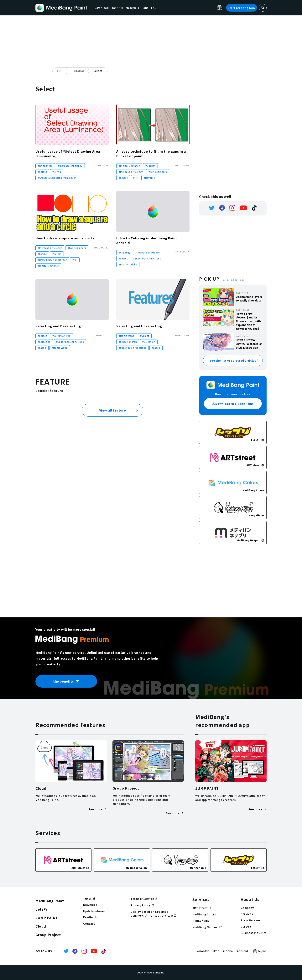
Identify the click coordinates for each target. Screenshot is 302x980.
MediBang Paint (50, 901)
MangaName (201, 921)
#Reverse (149, 178)
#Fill (136, 178)
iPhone (228, 951)
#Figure (42, 254)
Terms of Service (144, 899)
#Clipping (124, 252)
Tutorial (78, 71)
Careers (246, 927)
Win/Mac (203, 951)
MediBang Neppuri (207, 927)
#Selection (44, 342)
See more (98, 809)
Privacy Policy (142, 905)
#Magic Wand (60, 348)
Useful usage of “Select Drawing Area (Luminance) (68, 154)
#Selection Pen (61, 336)
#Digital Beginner (129, 166)
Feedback (90, 917)
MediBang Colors (204, 914)
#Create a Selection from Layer (57, 178)
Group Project (48, 935)
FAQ (154, 8)
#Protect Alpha (128, 264)
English (260, 951)
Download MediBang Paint (233, 404)
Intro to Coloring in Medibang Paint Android (147, 240)
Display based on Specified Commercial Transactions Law (153, 914)
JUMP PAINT (47, 918)
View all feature (113, 410)
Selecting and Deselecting (58, 326)
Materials (133, 8)
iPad (216, 951)
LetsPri (42, 909)
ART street (202, 908)
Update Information (97, 911)
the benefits (66, 681)
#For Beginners (158, 172)
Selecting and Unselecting (139, 326)
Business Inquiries (254, 933)
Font (146, 8)
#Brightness (45, 166)
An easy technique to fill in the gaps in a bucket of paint (151, 154)
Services (247, 914)
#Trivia (57, 172)
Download (102, 8)
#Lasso (42, 348)
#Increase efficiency (70, 166)
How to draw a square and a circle (65, 238)
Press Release (250, 920)
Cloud (41, 926)
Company (247, 908)
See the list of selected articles (233, 360)
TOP (60, 71)
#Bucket (150, 166)
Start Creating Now (242, 8)
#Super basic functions (147, 258)
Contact (89, 924)
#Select (42, 172)
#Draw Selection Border (52, 260)
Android (242, 951)
